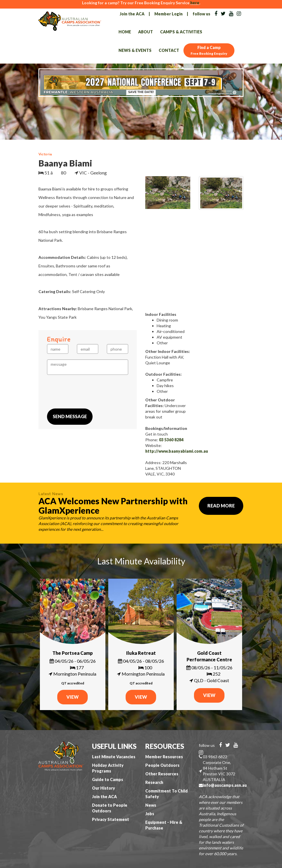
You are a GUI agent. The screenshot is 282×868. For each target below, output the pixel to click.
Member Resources (164, 757)
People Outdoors (162, 765)
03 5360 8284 (171, 440)
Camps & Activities (181, 32)
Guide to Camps (108, 779)
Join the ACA (132, 14)
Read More (221, 506)
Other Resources (162, 774)
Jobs (150, 814)
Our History (104, 788)
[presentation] (90, 392)
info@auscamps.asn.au (225, 785)
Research (154, 782)
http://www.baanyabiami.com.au (177, 451)
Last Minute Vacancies (114, 757)
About (146, 32)
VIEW (72, 697)
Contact (169, 50)
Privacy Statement (111, 819)
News (151, 805)
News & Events (135, 50)
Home (125, 32)
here (195, 3)
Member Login (168, 14)
